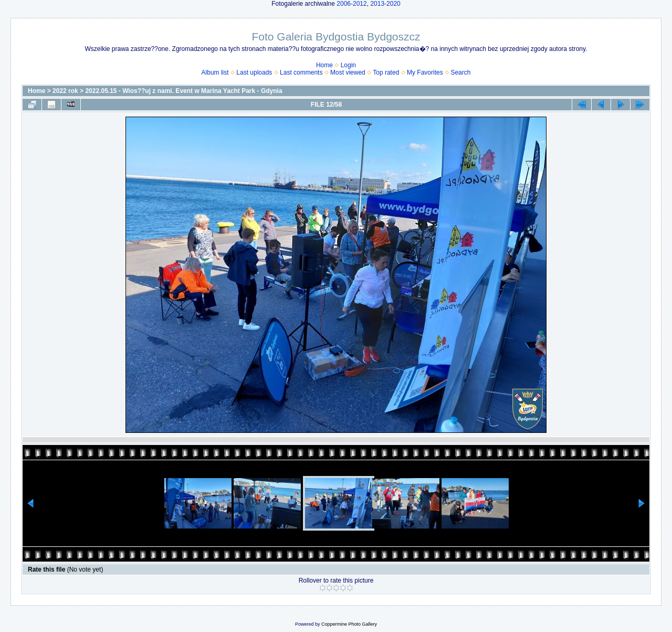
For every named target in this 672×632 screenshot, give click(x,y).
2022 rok (65, 91)
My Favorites (425, 72)
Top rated (386, 72)
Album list (215, 72)
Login (348, 65)
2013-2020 (385, 4)
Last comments (301, 72)
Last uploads (254, 72)
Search (460, 72)
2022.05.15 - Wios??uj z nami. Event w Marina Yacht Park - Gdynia (183, 91)
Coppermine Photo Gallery (349, 624)
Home (324, 65)
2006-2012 (351, 4)
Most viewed (348, 72)
